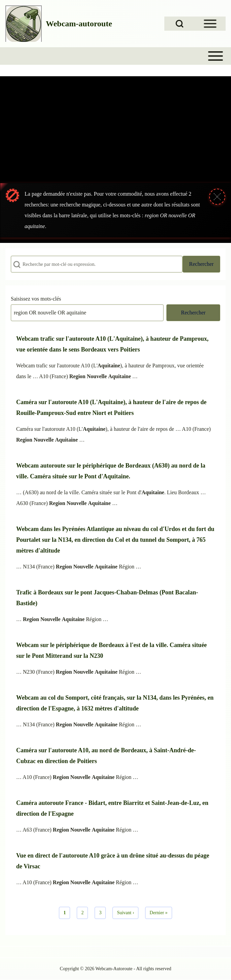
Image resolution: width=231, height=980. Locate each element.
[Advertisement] (115, 127)
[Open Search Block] (179, 24)
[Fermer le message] (217, 197)
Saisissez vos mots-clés (36, 299)
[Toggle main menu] (115, 56)
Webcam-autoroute (79, 24)
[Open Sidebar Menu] (210, 24)
